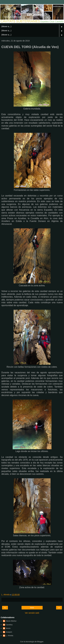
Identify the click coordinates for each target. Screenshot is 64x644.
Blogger (40, 642)
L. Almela (9, 636)
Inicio (32, 608)
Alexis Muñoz (11, 621)
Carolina (9, 625)
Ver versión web (32, 613)
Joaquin (9, 632)
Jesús (8, 628)
